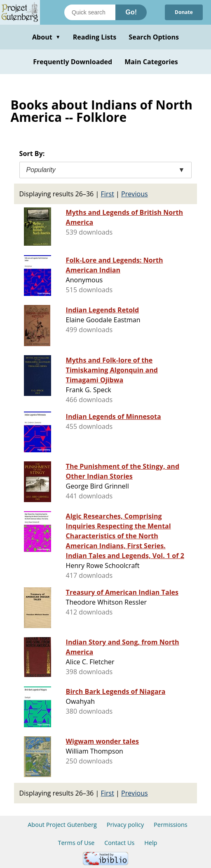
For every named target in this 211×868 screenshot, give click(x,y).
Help (151, 843)
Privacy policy (125, 825)
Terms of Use (76, 843)
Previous (135, 194)
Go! (131, 12)
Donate (184, 12)
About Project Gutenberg (62, 825)
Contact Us (119, 843)
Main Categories (151, 62)
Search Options (154, 37)
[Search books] (90, 12)
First (108, 194)
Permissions (171, 825)
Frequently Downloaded (73, 62)
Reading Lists (95, 37)
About (46, 37)
